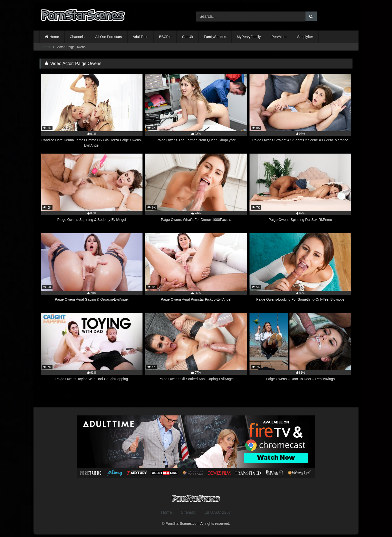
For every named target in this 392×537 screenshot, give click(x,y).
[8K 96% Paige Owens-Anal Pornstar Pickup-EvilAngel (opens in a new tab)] (196, 270)
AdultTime (141, 37)
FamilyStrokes (215, 37)
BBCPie (165, 37)
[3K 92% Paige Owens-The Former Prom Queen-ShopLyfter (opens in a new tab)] (196, 111)
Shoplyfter (305, 37)
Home (54, 37)
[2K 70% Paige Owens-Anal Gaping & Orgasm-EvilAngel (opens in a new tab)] (92, 270)
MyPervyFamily (249, 37)
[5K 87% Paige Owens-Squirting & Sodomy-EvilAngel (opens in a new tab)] (92, 191)
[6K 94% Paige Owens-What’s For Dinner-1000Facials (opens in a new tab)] (196, 191)
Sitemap (188, 512)
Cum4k (187, 37)
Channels (77, 37)
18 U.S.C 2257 (218, 512)
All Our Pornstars (109, 37)
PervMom (279, 37)
